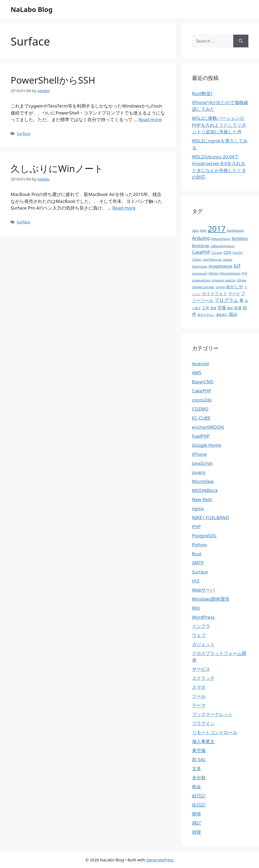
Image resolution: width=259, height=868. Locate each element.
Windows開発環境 (211, 599)
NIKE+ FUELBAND (211, 517)
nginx (198, 508)
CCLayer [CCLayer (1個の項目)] (217, 253)
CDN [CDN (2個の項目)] (227, 252)
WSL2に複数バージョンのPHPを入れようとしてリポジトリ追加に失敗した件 (219, 125)
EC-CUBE (201, 418)
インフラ (201, 626)
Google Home (207, 445)
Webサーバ (204, 590)
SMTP (198, 563)
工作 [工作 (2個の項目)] (206, 308)
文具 (197, 769)
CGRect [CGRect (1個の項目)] (197, 260)
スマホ (199, 687)
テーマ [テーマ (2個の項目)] (234, 294)
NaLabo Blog (32, 9)
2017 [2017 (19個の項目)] (217, 229)
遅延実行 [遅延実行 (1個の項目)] (222, 315)
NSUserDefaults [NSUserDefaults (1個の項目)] (230, 273)
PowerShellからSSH (53, 80)
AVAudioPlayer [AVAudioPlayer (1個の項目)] (221, 239)
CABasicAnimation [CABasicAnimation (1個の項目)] (222, 246)
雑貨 (197, 832)
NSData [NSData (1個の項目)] (214, 273)
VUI (196, 581)
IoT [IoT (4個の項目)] (237, 266)
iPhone (199, 454)
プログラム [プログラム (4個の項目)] (226, 300)
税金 (197, 787)
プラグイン (203, 723)
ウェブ (199, 635)
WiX (196, 608)
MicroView (203, 481)
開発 (197, 814)
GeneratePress (160, 860)
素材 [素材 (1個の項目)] (230, 308)
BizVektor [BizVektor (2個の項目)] (240, 238)
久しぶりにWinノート (57, 168)
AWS (197, 373)
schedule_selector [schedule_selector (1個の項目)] (224, 280)
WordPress (203, 617)
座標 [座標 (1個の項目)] (213, 308)
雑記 (197, 823)
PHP (196, 527)
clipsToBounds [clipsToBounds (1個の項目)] (212, 260)
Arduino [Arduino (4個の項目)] (201, 238)
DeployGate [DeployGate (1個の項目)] (200, 267)
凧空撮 (199, 750)
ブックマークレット (212, 714)
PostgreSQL (204, 536)
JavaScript (202, 463)
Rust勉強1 (203, 93)
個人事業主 (203, 741)
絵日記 (199, 796)
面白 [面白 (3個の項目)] (233, 314)
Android (201, 364)
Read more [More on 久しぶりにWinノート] (124, 208)
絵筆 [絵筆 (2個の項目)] (238, 308)
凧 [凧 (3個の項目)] (241, 300)
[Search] (241, 41)
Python (199, 545)
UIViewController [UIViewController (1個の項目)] (203, 287)
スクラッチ (203, 678)
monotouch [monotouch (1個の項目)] (200, 273)
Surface (24, 134)
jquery (199, 472)
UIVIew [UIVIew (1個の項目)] (241, 280)
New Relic (202, 499)
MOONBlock (205, 490)
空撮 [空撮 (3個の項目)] (222, 308)
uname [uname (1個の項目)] (220, 287)
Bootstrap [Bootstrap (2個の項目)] (201, 246)
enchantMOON (208, 427)
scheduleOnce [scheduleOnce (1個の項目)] (201, 280)
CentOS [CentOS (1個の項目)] (237, 253)
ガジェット (203, 644)
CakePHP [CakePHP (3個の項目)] (201, 252)
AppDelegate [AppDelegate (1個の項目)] (235, 231)
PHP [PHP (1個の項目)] (245, 273)
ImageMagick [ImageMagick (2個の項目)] (220, 266)
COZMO (200, 409)
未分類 (199, 778)
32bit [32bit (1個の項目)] (195, 231)
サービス (201, 669)
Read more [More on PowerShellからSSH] (150, 119)
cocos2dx (202, 400)
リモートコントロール (215, 732)
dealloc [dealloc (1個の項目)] (228, 260)
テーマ (199, 705)
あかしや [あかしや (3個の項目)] (235, 286)
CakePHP (202, 391)
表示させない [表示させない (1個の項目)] (206, 315)
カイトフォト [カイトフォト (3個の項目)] (215, 293)
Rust (197, 554)
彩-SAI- (199, 759)
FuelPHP (201, 436)
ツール (199, 696)
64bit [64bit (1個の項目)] (203, 231)
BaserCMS (203, 382)
